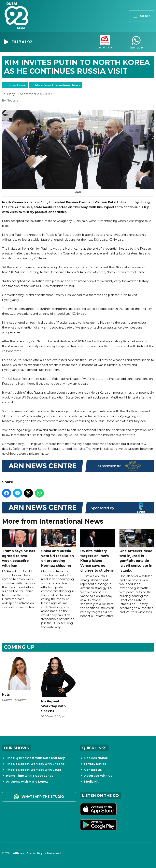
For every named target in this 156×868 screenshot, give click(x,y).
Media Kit (91, 782)
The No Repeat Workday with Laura (34, 770)
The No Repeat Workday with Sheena (35, 764)
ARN (16, 853)
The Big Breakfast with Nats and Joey (35, 758)
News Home (17, 85)
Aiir (29, 853)
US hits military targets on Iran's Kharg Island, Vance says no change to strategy (98, 551)
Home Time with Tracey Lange (30, 776)
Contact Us (93, 770)
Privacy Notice (95, 764)
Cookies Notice (96, 758)
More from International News (58, 85)
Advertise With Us (98, 776)
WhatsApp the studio (39, 797)
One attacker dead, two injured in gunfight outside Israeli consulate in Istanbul (137, 551)
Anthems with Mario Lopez (27, 782)
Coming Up (19, 647)
